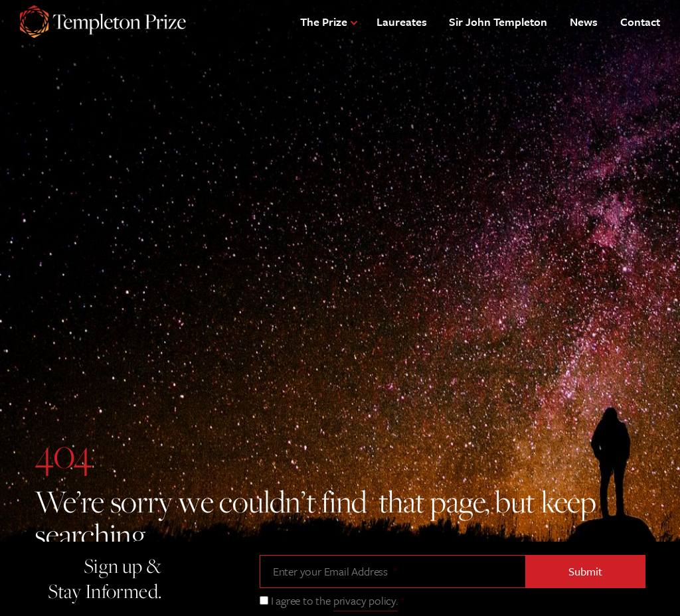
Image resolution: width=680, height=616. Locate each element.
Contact (640, 22)
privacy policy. (366, 600)
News (584, 22)
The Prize (324, 22)
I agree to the (338, 600)
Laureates (402, 22)
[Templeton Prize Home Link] (103, 23)
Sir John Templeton (498, 22)
